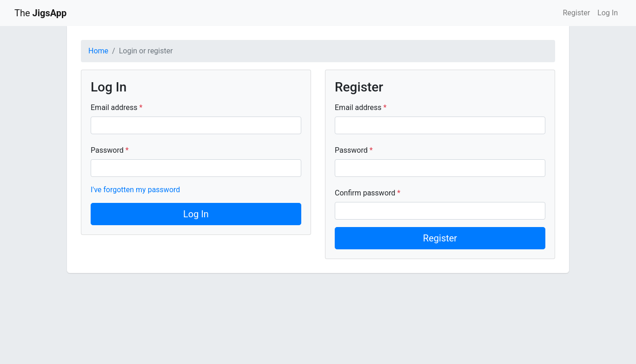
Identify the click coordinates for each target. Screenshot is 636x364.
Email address (115, 107)
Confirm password (366, 193)
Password (108, 150)
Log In (608, 13)
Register (576, 13)
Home (98, 51)
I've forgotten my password (135, 190)
